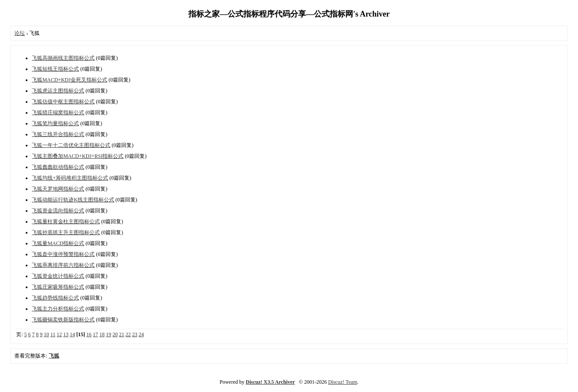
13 (66, 334)
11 (53, 334)
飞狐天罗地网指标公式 (58, 189)
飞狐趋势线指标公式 (55, 298)
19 (109, 334)
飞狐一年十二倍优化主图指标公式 (71, 145)
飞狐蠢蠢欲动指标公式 (58, 167)
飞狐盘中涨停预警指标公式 (63, 254)
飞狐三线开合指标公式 (58, 134)
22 (128, 334)
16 (89, 334)
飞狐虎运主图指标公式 (58, 91)
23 (135, 334)
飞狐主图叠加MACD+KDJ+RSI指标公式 (78, 156)
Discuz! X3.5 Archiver (270, 382)
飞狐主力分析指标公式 (58, 309)
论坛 (20, 33)
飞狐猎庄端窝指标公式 (58, 112)
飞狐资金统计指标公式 (58, 276)
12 (59, 334)
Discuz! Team (343, 382)
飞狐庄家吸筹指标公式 (58, 287)
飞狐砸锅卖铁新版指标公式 (63, 320)
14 (72, 334)
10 (47, 334)
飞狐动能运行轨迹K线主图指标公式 (73, 200)
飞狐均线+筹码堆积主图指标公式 (70, 178)
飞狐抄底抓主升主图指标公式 (66, 232)
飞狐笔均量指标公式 (55, 123)
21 (122, 334)
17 (95, 334)
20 (115, 334)
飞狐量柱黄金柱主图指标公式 (66, 222)
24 (141, 334)
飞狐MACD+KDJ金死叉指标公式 (70, 80)
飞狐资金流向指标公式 (58, 211)
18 (102, 334)
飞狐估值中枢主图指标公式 (63, 102)
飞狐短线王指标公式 (55, 69)
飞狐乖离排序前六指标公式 (63, 265)
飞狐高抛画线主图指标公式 (63, 58)
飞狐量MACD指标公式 (58, 243)
